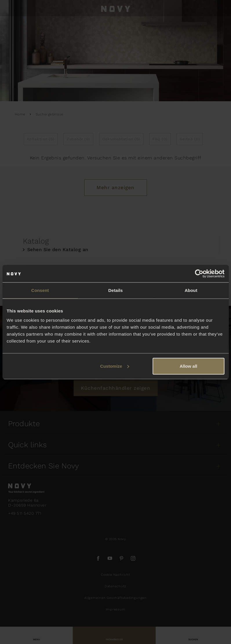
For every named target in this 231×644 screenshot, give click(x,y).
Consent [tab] (40, 290)
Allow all (189, 366)
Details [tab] (116, 290)
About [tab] (191, 290)
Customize (115, 366)
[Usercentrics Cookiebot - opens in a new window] (199, 274)
